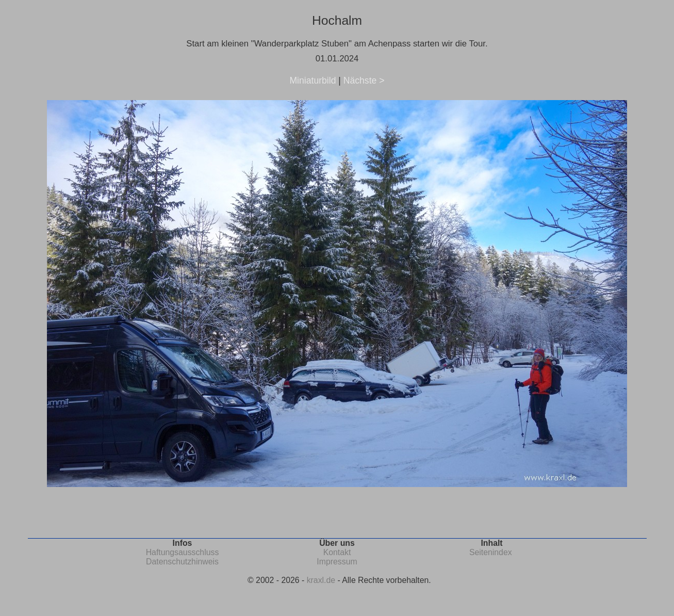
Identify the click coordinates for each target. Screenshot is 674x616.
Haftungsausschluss (183, 552)
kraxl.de (321, 580)
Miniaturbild (313, 80)
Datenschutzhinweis (182, 562)
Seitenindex (491, 552)
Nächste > (364, 80)
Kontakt (337, 552)
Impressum (337, 562)
